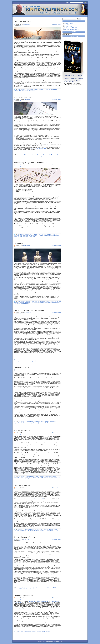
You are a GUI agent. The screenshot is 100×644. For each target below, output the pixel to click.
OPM (42, 478)
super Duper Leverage (36, 361)
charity (19, 632)
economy (27, 235)
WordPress (60, 641)
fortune (40, 235)
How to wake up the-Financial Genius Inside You (38, 601)
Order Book (27, 16)
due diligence (28, 302)
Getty (44, 302)
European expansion (34, 235)
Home (15, 16)
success (33, 91)
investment (48, 90)
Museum (22, 304)
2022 (19, 155)
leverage (43, 360)
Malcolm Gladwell (47, 303)
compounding (34, 422)
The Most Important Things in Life (71, 28)
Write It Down (53, 156)
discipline (33, 477)
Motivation (16, 91)
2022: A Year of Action (22, 97)
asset (19, 588)
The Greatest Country (68, 26)
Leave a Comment (57, 24)
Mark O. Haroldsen (35, 156)
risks (30, 91)
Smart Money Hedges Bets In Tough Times (30, 163)
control (39, 422)
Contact (66, 16)
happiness (36, 90)
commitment (32, 155)
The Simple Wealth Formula (25, 537)
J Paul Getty (33, 303)
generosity (29, 632)
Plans (49, 156)
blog (20, 25)
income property (42, 90)
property (26, 424)
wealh (33, 589)
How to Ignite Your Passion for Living (38, 149)
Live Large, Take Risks (23, 22)
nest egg (39, 478)
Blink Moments (20, 243)
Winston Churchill (54, 531)
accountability (23, 155)
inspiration (16, 156)
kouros (37, 303)
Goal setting (28, 90)
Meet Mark (59, 16)
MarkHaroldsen (26, 24)
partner (21, 361)
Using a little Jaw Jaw (22, 485)
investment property (23, 423)
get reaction (40, 302)
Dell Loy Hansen (24, 360)
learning (41, 303)
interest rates (49, 235)
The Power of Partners (69, 23)
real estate (26, 91)
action (19, 90)
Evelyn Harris (34, 302)
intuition (18, 303)
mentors (55, 360)
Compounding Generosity (24, 595)
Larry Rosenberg (37, 423)
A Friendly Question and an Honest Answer (73, 25)
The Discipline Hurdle (22, 430)
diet (36, 155)
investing (34, 360)
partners (24, 361)
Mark (26, 598)
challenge (23, 90)
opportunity (21, 91)
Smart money (25, 237)
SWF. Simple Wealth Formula (25, 589)
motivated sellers (47, 236)
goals (32, 90)
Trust (29, 304)
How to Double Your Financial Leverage (29, 310)
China (24, 235)
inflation (44, 235)
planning (46, 156)
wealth (34, 237)
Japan (21, 236)
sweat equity (24, 479)
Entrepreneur (40, 155)
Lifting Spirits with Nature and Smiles (72, 29)
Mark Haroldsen (54, 90)
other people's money (53, 478)
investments (17, 236)
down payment (21, 529)
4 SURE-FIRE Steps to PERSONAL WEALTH (43, 16)
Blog (20, 16)
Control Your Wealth (22, 368)
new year (41, 156)
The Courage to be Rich (39, 499)
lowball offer (25, 236)
